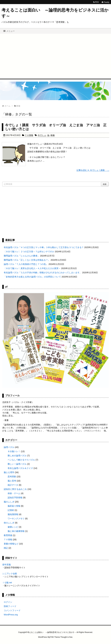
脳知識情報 (13, 514)
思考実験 (12, 477)
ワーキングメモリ (16, 519)
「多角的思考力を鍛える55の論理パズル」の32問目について (32, 277)
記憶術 (11, 510)
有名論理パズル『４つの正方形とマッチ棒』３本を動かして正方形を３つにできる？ (44, 247)
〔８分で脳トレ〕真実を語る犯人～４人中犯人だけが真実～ (32, 268)
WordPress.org (11, 615)
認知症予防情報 (15, 498)
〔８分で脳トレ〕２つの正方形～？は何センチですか (29, 252)
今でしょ (42, 135)
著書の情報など (11, 544)
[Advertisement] (55, 56)
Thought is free (66, 637)
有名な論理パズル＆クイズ (20, 468)
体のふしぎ (9, 523)
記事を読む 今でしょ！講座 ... (93, 170)
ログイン (8, 602)
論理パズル (9, 447)
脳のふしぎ (9, 502)
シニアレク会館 (10, 574)
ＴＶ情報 (29, 135)
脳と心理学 (9, 472)
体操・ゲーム (14, 493)
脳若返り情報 (14, 506)
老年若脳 (6, 565)
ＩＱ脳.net (7, 583)
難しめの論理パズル (17, 456)
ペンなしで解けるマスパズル (21, 460)
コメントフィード (12, 610)
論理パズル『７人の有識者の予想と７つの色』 (26, 264)
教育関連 (8, 535)
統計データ (13, 485)
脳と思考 (12, 481)
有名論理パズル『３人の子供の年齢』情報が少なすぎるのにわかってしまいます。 (43, 273)
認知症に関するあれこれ (15, 489)
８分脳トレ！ (14, 451)
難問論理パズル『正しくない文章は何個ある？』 (27, 260)
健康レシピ (13, 527)
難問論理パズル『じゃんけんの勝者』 (22, 256)
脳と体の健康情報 (16, 531)
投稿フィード (10, 606)
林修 (53, 135)
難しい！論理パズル (17, 464)
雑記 (6, 548)
